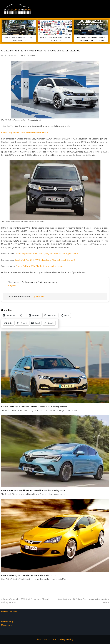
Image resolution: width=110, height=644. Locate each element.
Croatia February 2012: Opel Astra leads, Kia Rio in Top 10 (28, 575)
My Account (6, 625)
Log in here (37, 297)
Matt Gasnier (29, 55)
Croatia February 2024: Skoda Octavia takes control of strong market (34, 407)
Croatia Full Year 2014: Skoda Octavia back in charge (39, 266)
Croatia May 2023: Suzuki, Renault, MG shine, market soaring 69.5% (33, 490)
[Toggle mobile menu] (104, 9)
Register (12, 285)
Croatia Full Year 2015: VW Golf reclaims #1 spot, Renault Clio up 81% (46, 260)
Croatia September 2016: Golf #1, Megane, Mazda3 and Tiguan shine (46, 254)
